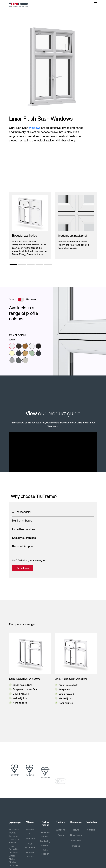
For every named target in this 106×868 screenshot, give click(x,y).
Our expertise (30, 846)
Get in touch (35, 568)
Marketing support (45, 843)
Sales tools (76, 841)
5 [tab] (48, 265)
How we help (30, 831)
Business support (45, 835)
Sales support (45, 852)
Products (61, 822)
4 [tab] (39, 265)
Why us (30, 822)
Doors (61, 835)
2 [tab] (22, 265)
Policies (76, 846)
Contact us (91, 822)
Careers (91, 830)
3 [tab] (31, 265)
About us (30, 839)
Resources (76, 822)
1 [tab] (13, 265)
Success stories (30, 855)
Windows (35, 128)
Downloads (76, 835)
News (76, 830)
